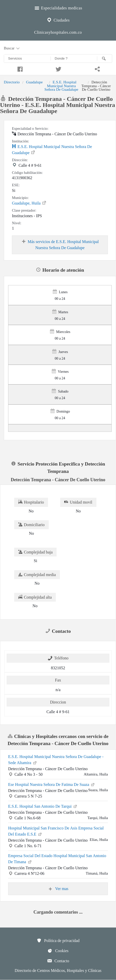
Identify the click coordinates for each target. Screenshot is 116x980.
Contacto (58, 961)
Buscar (12, 48)
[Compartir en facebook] (19, 68)
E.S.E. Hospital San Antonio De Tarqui (43, 806)
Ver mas (58, 889)
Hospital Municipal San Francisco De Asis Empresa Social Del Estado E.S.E (56, 831)
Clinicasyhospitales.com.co (58, 32)
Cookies (58, 951)
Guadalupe (34, 82)
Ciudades (58, 20)
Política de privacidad (58, 940)
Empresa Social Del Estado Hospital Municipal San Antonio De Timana (57, 859)
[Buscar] (105, 59)
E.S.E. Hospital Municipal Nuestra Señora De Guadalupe (61, 86)
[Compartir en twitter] (58, 68)
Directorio (12, 82)
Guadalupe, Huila (29, 203)
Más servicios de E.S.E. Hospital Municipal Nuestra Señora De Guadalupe (60, 245)
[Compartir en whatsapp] (97, 68)
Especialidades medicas (58, 7)
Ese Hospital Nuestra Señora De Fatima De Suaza (52, 784)
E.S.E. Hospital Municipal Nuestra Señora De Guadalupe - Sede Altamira (56, 760)
